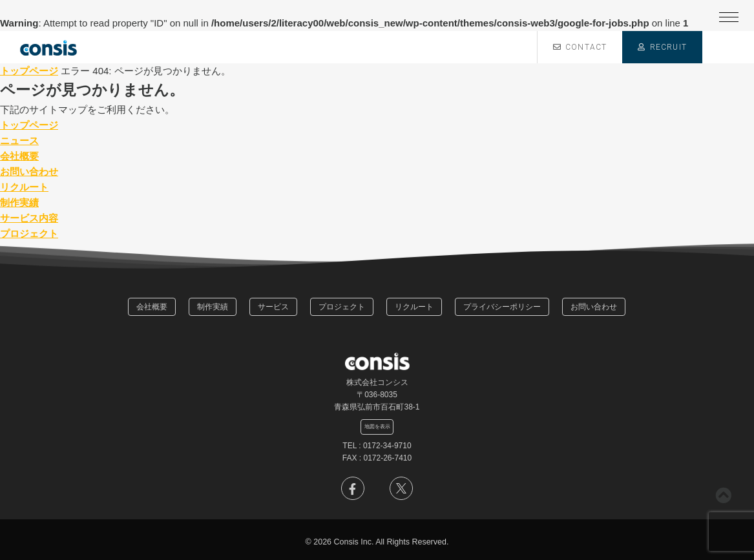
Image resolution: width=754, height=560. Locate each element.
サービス (273, 307)
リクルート (24, 187)
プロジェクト (29, 233)
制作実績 (19, 202)
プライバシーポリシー (502, 307)
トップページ (29, 71)
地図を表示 (377, 426)
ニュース (19, 140)
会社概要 (19, 156)
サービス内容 (29, 218)
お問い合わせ (29, 171)
